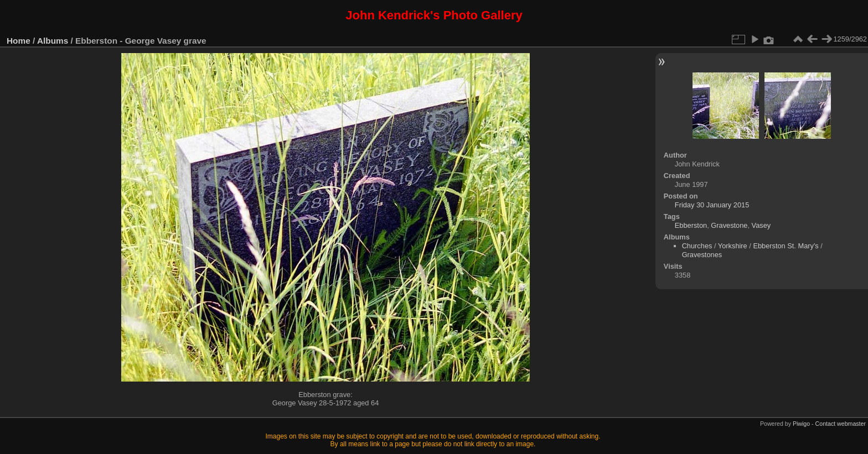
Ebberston (691, 225)
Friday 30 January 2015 (712, 205)
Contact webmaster (841, 424)
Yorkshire (733, 246)
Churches (697, 246)
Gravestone (729, 225)
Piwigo (801, 424)
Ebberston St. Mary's (786, 246)
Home (19, 41)
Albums (53, 41)
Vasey (761, 225)
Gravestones (702, 255)
